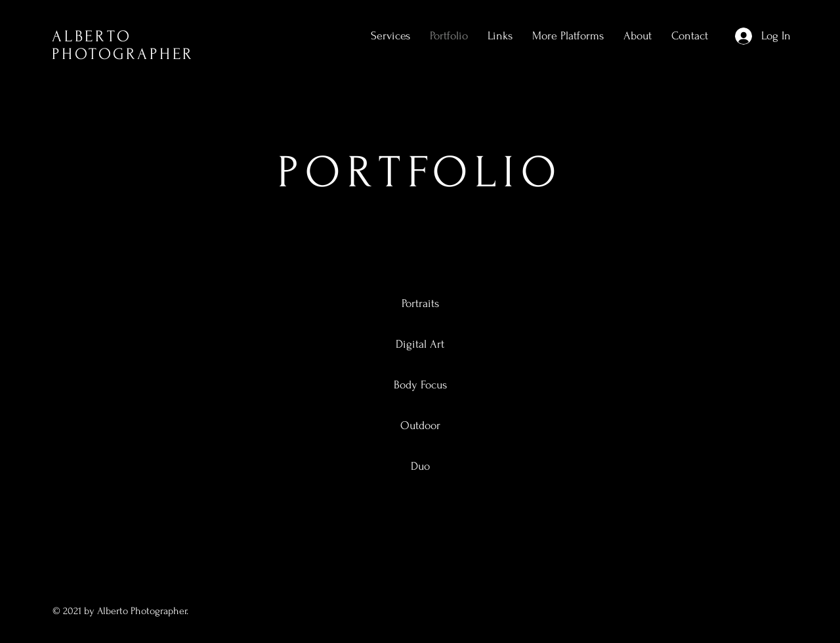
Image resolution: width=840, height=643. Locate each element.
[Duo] (420, 467)
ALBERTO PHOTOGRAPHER (123, 45)
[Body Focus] (420, 385)
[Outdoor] (420, 426)
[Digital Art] (420, 344)
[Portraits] (420, 304)
